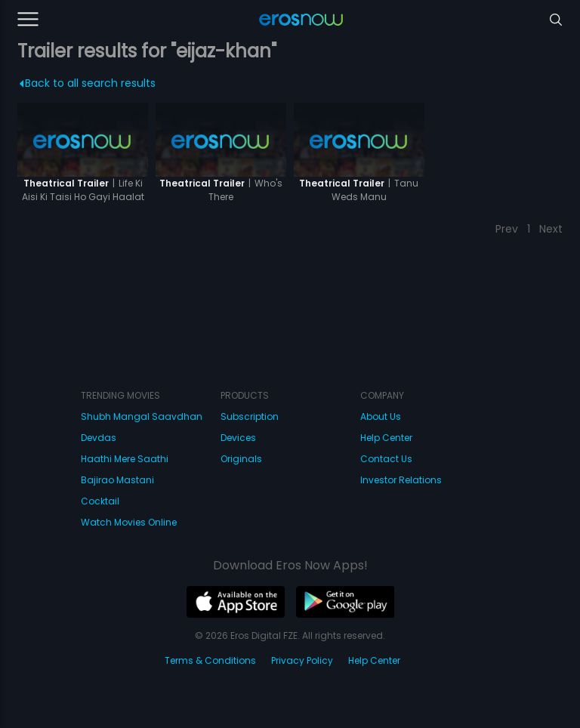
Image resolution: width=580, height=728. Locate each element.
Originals (241, 459)
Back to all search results (87, 83)
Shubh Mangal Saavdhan (142, 416)
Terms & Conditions (210, 660)
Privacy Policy (302, 660)
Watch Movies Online (129, 522)
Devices (238, 438)
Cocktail (100, 501)
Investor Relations (401, 480)
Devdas (99, 438)
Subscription (250, 416)
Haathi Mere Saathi (125, 459)
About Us (381, 416)
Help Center (386, 438)
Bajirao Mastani (117, 480)
